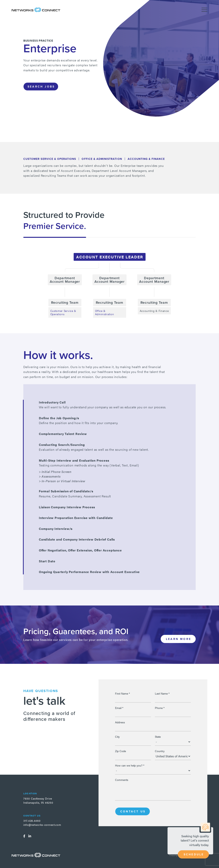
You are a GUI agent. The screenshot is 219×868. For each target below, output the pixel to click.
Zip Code (120, 751)
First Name (123, 693)
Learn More (179, 639)
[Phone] (173, 713)
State (158, 737)
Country (160, 751)
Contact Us (133, 811)
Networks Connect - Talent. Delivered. (36, 10)
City (117, 737)
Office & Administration (105, 312)
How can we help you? (130, 765)
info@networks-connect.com (42, 825)
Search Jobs (41, 87)
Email (119, 708)
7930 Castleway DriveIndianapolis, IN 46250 (38, 800)
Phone (160, 708)
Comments (122, 780)
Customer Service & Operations (63, 312)
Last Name (162, 693)
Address (120, 722)
